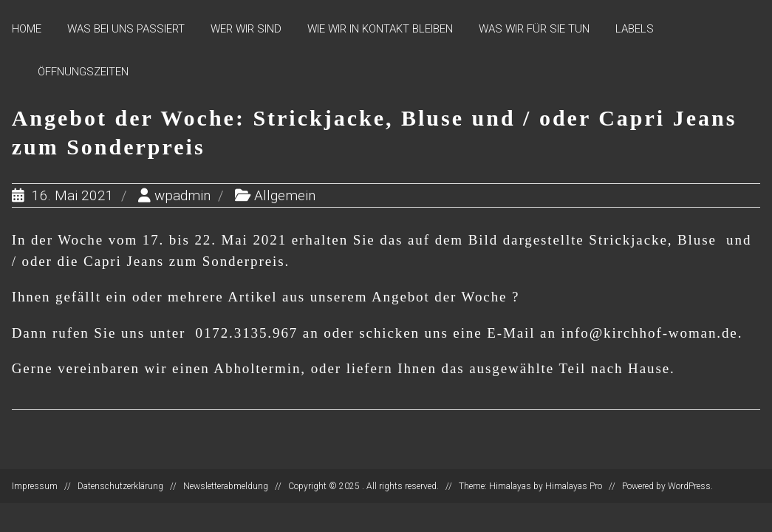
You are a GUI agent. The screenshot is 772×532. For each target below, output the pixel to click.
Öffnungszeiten (83, 72)
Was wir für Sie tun (534, 29)
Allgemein (285, 195)
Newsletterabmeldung (226, 486)
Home (27, 29)
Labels (635, 29)
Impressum (35, 486)
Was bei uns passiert (126, 29)
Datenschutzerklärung (120, 486)
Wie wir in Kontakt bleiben (380, 29)
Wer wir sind (246, 29)
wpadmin (182, 195)
